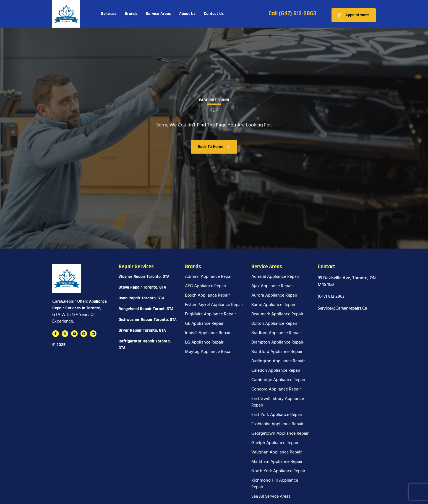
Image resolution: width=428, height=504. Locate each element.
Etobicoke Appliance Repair (277, 424)
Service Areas (158, 14)
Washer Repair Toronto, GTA (144, 277)
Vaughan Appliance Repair (276, 452)
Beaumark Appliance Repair (277, 314)
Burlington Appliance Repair (278, 361)
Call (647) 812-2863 (292, 14)
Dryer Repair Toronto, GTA (142, 330)
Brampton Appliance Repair (277, 342)
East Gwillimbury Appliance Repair (278, 402)
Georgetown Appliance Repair (280, 434)
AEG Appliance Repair (206, 286)
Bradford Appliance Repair (276, 333)
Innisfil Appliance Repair (208, 333)
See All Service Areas (271, 497)
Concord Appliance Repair (276, 389)
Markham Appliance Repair (277, 462)
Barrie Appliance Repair (273, 305)
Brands (131, 14)
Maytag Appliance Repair (209, 352)
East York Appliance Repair (277, 415)
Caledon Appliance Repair (276, 371)
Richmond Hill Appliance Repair (275, 484)
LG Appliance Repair (204, 342)
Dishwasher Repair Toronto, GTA (148, 320)
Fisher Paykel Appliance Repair (214, 305)
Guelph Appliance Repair (275, 443)
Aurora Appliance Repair (274, 295)
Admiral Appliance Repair (209, 277)
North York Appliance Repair (278, 471)
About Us (187, 14)
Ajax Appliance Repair (272, 286)
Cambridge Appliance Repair (278, 380)
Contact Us (214, 14)
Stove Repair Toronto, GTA (142, 287)
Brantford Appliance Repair (277, 352)
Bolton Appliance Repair (274, 324)
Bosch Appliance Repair (207, 295)
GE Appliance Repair (204, 324)
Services (109, 14)
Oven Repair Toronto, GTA (142, 298)
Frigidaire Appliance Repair (210, 314)
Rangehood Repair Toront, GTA (146, 309)
